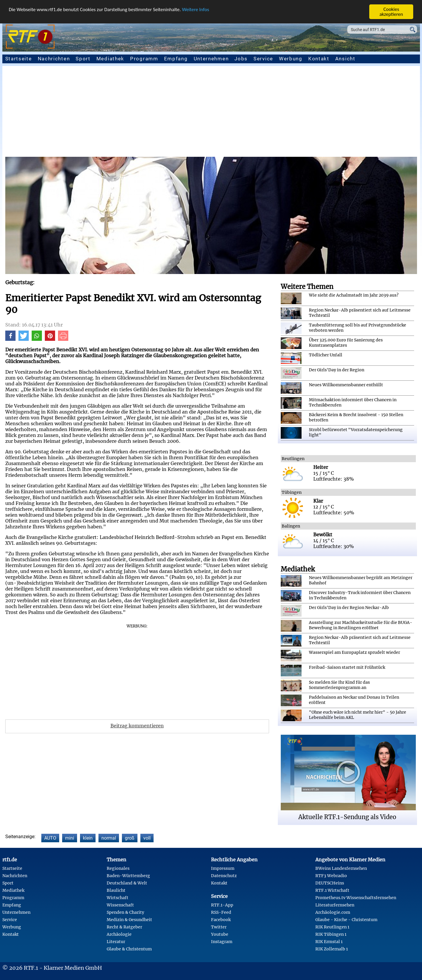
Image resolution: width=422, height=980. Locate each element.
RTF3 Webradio (331, 876)
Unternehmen (211, 59)
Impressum (223, 868)
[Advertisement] (211, 113)
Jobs (241, 59)
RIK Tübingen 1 (331, 934)
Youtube (220, 934)
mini (70, 838)
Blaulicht (116, 890)
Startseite (19, 59)
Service (263, 59)
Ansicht (345, 59)
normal (109, 838)
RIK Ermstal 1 (329, 942)
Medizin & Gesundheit (129, 920)
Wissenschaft (120, 905)
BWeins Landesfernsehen (341, 868)
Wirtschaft (118, 898)
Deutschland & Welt (127, 883)
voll (147, 838)
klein (88, 838)
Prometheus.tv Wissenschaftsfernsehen (356, 898)
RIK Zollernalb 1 (332, 949)
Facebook (221, 920)
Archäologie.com (333, 912)
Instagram (222, 942)
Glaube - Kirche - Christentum (346, 920)
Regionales (118, 868)
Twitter (219, 927)
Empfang (176, 59)
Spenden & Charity (125, 912)
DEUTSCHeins (330, 883)
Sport (83, 59)
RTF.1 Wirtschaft (332, 890)
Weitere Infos (195, 10)
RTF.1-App (222, 905)
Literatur (116, 942)
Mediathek (110, 59)
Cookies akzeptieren (391, 12)
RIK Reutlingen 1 (332, 927)
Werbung (291, 59)
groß (130, 838)
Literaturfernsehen (335, 905)
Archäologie (119, 934)
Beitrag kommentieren (137, 726)
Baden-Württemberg (128, 876)
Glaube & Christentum (129, 949)
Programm (144, 59)
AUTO (50, 838)
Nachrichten (54, 59)
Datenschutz (224, 876)
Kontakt (319, 59)
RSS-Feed (221, 912)
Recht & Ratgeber (124, 927)
